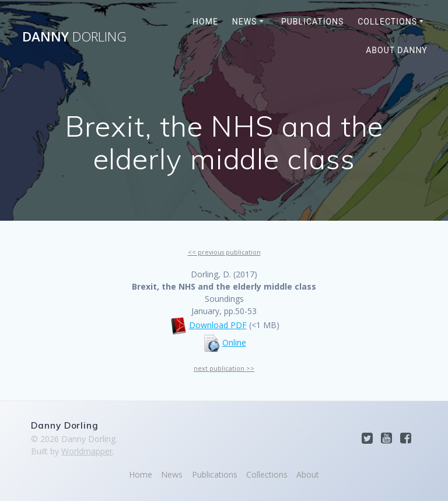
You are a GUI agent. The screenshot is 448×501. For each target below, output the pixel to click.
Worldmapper (87, 451)
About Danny (397, 50)
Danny (74, 37)
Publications (312, 22)
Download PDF (218, 325)
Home (205, 22)
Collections (387, 22)
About (308, 474)
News (245, 22)
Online (234, 342)
